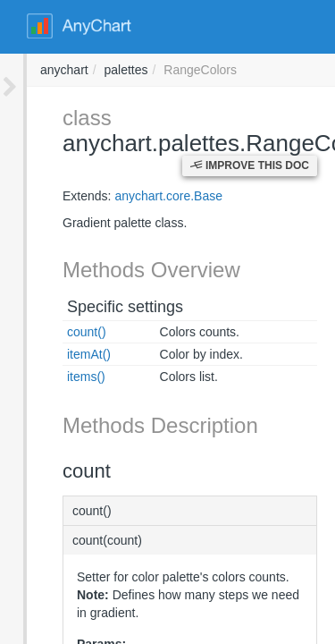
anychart (306, 70)
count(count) (80, 540)
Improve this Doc (250, 165)
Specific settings (98, 307)
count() (60, 332)
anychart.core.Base (142, 196)
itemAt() (62, 354)
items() (59, 377)
